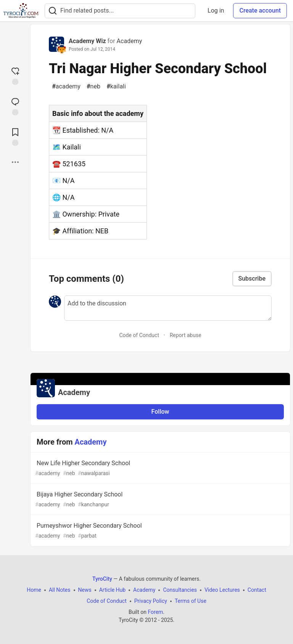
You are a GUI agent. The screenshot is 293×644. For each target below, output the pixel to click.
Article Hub (112, 590)
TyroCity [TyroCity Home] (102, 579)
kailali (116, 87)
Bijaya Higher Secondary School (159, 500)
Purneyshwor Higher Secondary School (159, 531)
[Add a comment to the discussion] (168, 308)
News (85, 590)
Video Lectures (222, 590)
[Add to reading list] (15, 136)
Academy (130, 41)
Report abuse (186, 335)
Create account (260, 10)
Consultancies (180, 590)
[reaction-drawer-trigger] (15, 75)
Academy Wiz (87, 41)
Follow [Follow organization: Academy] (160, 412)
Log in (216, 10)
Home (34, 590)
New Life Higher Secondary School (159, 468)
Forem (155, 612)
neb (93, 87)
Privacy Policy (151, 601)
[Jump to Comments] (15, 106)
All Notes (60, 590)
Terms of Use (191, 601)
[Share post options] (15, 162)
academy (66, 87)
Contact (257, 590)
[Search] (53, 11)
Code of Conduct (139, 335)
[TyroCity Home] (21, 11)
